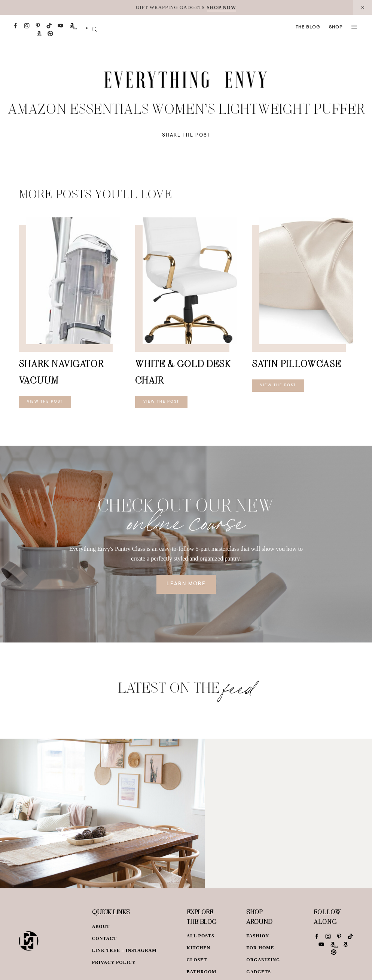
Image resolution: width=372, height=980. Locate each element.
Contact (104, 938)
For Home (260, 948)
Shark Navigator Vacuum (61, 372)
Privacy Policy (114, 962)
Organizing (263, 960)
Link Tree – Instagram (124, 950)
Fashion (258, 936)
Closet (197, 960)
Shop (336, 27)
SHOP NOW (222, 7)
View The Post (45, 402)
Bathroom (202, 972)
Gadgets (259, 972)
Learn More (186, 584)
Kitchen (199, 948)
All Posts (201, 936)
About (101, 926)
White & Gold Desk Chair (183, 372)
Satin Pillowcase (296, 364)
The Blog (308, 27)
